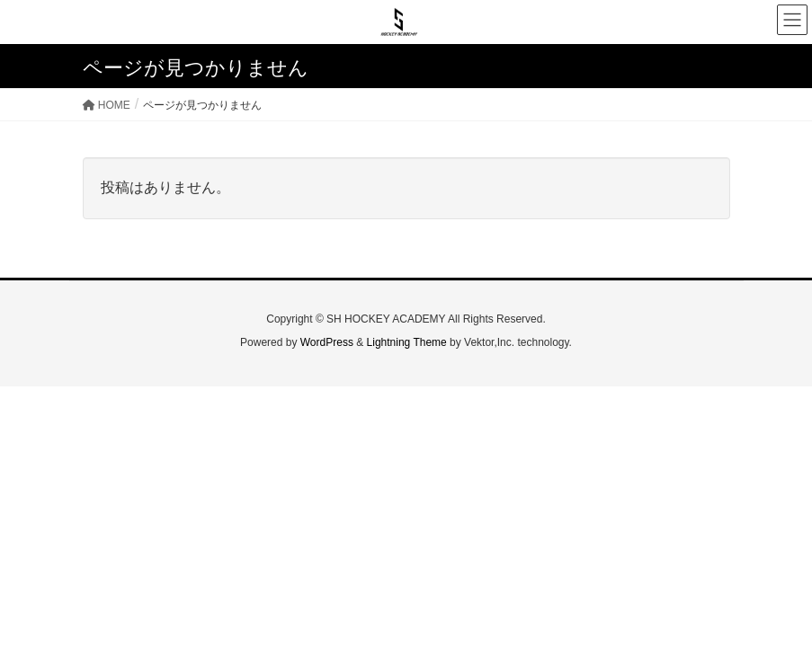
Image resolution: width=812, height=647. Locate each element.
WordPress (327, 342)
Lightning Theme (407, 342)
